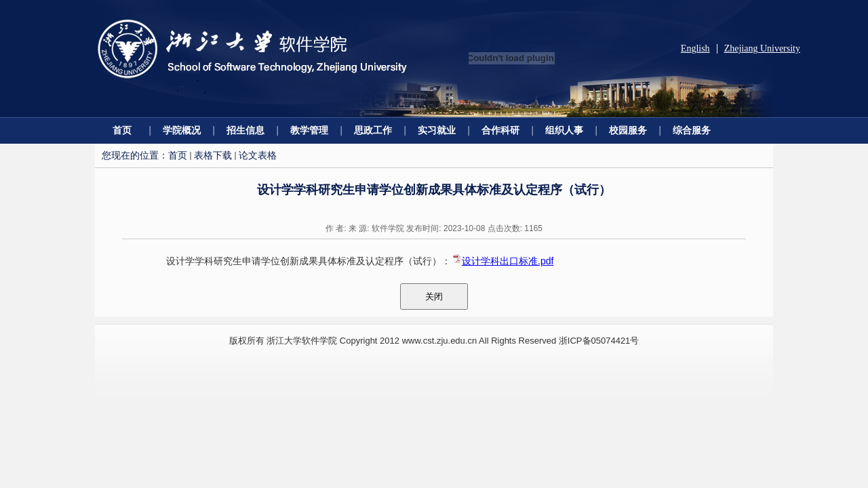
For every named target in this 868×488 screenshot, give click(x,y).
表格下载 (213, 155)
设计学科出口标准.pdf (508, 261)
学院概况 (182, 130)
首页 (122, 130)
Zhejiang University (762, 48)
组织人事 (564, 130)
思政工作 (373, 130)
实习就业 (437, 130)
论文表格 (258, 155)
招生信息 (245, 130)
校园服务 (628, 130)
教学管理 (309, 130)
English (695, 48)
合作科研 (500, 130)
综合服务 (692, 130)
